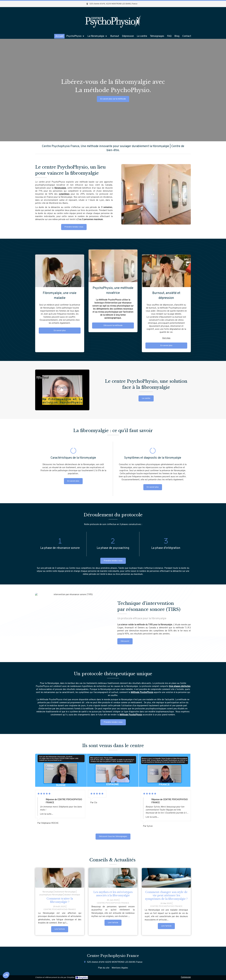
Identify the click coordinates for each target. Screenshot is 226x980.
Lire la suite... (46, 814)
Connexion (186, 977)
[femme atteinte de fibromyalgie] (60, 878)
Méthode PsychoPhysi (141, 692)
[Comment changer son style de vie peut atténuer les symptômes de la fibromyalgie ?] (166, 878)
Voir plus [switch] (166, 240)
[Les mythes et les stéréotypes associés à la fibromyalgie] (113, 878)
